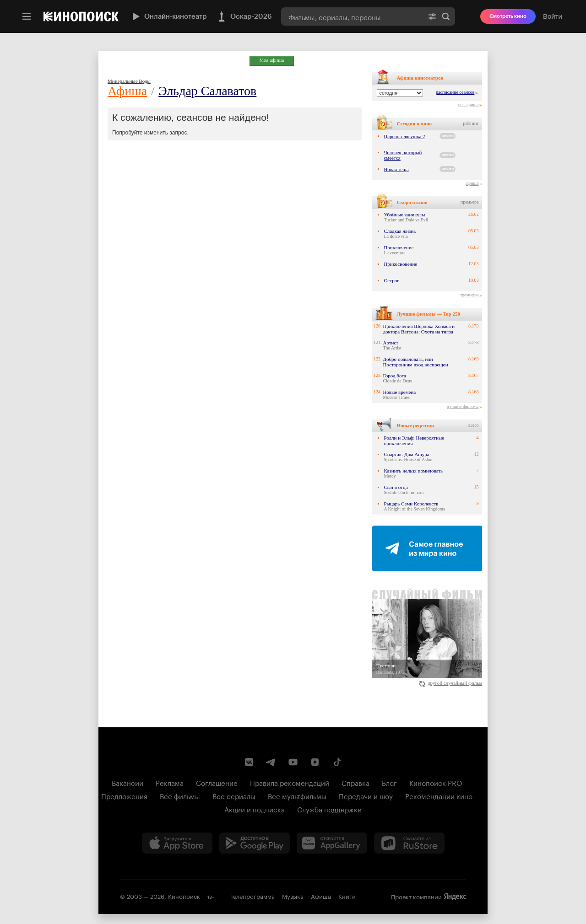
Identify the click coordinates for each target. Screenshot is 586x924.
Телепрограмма (252, 896)
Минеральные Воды (129, 81)
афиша (472, 183)
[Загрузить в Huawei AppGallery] (332, 843)
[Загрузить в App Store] (177, 843)
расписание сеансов (455, 92)
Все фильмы (180, 795)
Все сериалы (234, 795)
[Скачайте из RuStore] (409, 843)
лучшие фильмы (463, 406)
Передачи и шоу (366, 795)
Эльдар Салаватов (207, 91)
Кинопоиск (184, 896)
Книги (347, 896)
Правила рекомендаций (290, 782)
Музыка (293, 896)
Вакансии (128, 782)
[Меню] (27, 16)
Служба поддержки (329, 809)
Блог (389, 782)
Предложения (124, 795)
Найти (446, 16)
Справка (355, 782)
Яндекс (455, 897)
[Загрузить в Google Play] (255, 843)
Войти (553, 16)
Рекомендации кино (439, 795)
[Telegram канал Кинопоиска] (271, 762)
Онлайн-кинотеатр (168, 16)
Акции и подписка (255, 809)
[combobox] (352, 16)
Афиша (127, 91)
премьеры (469, 295)
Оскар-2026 (244, 16)
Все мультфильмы (297, 795)
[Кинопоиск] (81, 16)
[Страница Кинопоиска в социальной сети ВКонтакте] (249, 762)
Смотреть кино (508, 16)
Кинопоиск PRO (436, 782)
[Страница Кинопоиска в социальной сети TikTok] (337, 762)
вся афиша (469, 105)
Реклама (170, 782)
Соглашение (217, 782)
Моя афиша (272, 60)
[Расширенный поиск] (432, 16)
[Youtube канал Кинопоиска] (293, 762)
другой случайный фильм (451, 683)
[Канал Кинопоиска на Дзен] (315, 762)
